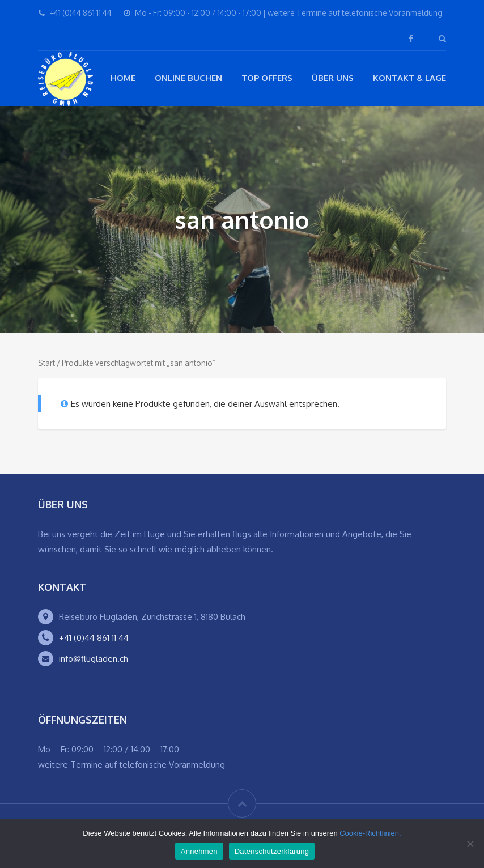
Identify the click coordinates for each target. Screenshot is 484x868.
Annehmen (199, 851)
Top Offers (267, 78)
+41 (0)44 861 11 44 (94, 638)
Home (123, 78)
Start (46, 363)
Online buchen (188, 78)
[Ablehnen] (470, 844)
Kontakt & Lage (409, 78)
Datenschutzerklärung (272, 851)
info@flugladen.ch (94, 659)
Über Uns (333, 78)
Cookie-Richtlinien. (370, 833)
